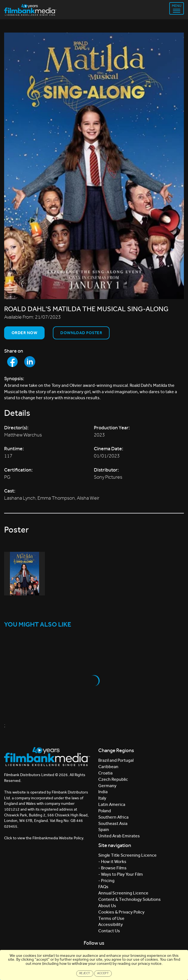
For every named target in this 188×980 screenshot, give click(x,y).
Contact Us (109, 931)
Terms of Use (111, 918)
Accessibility (111, 924)
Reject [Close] (85, 973)
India (103, 792)
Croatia (105, 773)
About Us (107, 906)
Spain (104, 829)
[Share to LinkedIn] (30, 362)
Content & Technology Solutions (130, 899)
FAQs (103, 887)
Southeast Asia (113, 823)
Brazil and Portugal (116, 760)
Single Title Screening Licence (127, 855)
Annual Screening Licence (123, 893)
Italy (102, 798)
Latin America (112, 804)
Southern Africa (113, 817)
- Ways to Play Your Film (121, 874)
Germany (107, 786)
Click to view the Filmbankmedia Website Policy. (44, 838)
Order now (24, 333)
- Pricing (106, 881)
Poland (105, 811)
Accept (103, 973)
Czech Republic (113, 779)
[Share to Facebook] (12, 362)
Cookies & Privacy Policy (121, 912)
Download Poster (81, 333)
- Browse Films (112, 868)
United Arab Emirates (119, 836)
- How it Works (112, 862)
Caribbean (108, 767)
